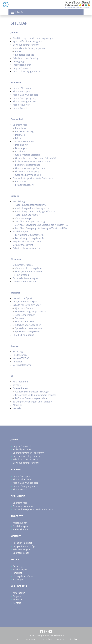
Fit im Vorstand (21, 275)
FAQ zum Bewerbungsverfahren (32, 398)
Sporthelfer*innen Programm (28, 41)
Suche (18, 639)
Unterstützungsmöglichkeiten (31, 312)
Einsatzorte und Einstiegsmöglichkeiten (36, 395)
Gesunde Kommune (23, 141)
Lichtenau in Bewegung (27, 171)
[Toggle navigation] (46, 12)
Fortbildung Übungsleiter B (29, 238)
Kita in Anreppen (22, 91)
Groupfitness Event (23, 245)
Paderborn (21, 128)
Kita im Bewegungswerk (25, 486)
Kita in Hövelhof (21, 105)
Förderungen (20, 355)
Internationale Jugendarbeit (27, 71)
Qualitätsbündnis (24, 308)
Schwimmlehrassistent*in (26, 248)
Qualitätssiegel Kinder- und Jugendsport (34, 38)
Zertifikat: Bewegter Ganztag (30, 222)
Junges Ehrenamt (22, 68)
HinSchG (73, 639)
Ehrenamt (16, 259)
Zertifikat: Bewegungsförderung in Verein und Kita (41, 228)
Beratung (18, 352)
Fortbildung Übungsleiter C (29, 235)
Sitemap (61, 639)
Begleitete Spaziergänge (28, 165)
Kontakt (17, 408)
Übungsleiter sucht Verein (29, 272)
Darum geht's (22, 148)
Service (15, 346)
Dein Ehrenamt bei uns (25, 282)
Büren (18, 138)
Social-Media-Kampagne (26, 278)
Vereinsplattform (22, 365)
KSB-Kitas (16, 83)
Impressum (31, 639)
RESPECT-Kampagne (23, 335)
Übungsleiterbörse (23, 265)
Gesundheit (17, 119)
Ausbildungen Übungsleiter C (30, 205)
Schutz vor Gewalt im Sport (27, 305)
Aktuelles (18, 405)
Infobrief (17, 362)
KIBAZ (18, 51)
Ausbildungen (20, 202)
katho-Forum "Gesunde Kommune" (34, 161)
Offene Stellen (20, 388)
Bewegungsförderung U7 (26, 45)
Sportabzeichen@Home (28, 332)
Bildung (15, 196)
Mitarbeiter (19, 593)
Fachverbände (20, 529)
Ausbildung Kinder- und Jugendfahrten (35, 212)
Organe (17, 385)
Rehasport (21, 181)
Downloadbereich (24, 322)
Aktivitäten (21, 151)
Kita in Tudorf (20, 108)
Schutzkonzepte (21, 549)
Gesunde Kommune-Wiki (28, 175)
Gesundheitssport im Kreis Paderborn (33, 178)
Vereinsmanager (24, 218)
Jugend (15, 33)
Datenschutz (46, 639)
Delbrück (20, 135)
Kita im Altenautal (22, 88)
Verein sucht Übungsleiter (29, 268)
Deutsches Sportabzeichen (27, 325)
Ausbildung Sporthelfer (27, 215)
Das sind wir (22, 145)
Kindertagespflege (25, 55)
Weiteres (15, 293)
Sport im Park (20, 125)
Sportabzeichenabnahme (28, 328)
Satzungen (18, 580)
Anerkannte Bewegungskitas (30, 48)
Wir (13, 376)
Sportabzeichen (21, 553)
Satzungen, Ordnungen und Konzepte (33, 402)
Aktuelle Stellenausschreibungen (32, 392)
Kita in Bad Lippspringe (25, 98)
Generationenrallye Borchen (30, 168)
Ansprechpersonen (25, 315)
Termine (20, 318)
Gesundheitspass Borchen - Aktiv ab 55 (36, 158)
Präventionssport (24, 185)
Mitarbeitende (20, 382)
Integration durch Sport (25, 302)
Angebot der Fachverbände (27, 242)
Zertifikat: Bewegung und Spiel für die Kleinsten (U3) (42, 225)
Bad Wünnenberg (24, 131)
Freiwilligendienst (22, 65)
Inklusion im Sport (22, 298)
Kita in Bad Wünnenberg (26, 95)
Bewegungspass (21, 61)
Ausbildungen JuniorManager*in (32, 208)
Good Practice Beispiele (28, 155)
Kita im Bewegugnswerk (25, 101)
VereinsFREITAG (21, 358)
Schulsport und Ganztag (26, 58)
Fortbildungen (20, 232)
